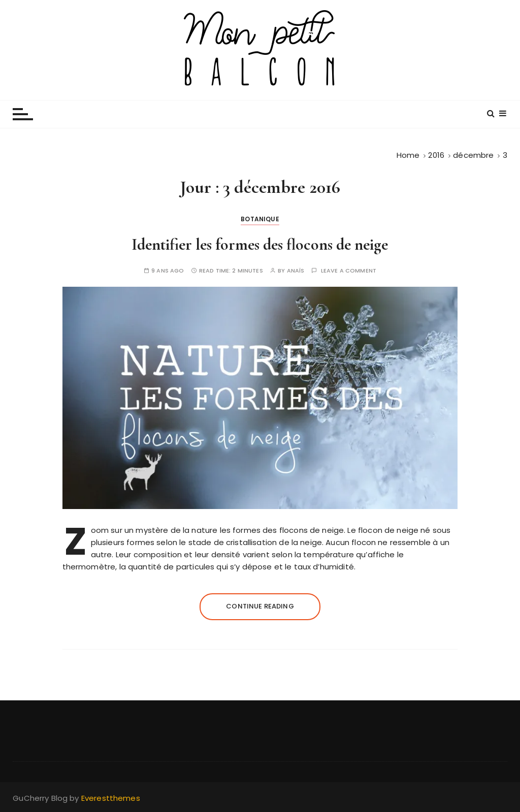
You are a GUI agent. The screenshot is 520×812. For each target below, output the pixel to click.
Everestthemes (111, 798)
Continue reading (260, 606)
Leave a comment (349, 271)
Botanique (260, 219)
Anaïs (296, 271)
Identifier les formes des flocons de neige (260, 244)
